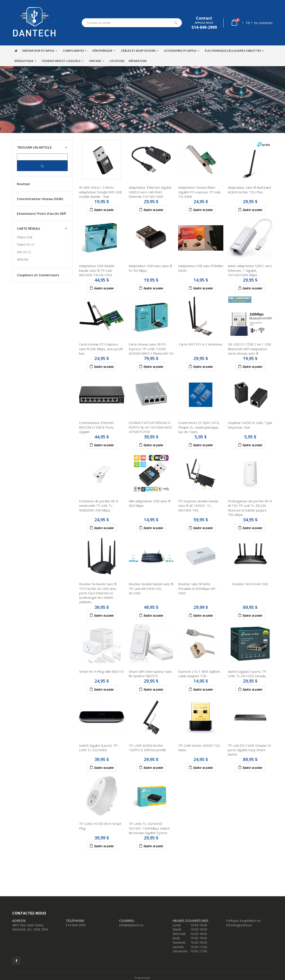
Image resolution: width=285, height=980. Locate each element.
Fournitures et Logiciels (61, 61)
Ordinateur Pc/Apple (38, 51)
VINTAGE (95, 61)
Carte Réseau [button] (28, 228)
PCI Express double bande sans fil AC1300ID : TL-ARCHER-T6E (198, 506)
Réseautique (24, 61)
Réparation (138, 61)
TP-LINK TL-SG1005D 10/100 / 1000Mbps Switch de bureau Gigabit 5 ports (149, 828)
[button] (237, 23)
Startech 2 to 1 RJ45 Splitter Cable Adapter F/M (199, 674)
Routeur (23, 184)
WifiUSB (23, 259)
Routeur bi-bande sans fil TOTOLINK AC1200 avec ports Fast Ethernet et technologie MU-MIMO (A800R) (98, 593)
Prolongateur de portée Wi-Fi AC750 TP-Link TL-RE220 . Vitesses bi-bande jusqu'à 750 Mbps (250, 508)
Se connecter (263, 23)
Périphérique (102, 51)
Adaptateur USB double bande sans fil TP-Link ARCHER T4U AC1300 (97, 270)
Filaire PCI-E (25, 244)
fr (248, 23)
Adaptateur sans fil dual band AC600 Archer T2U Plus (249, 190)
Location (117, 61)
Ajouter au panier (102, 209)
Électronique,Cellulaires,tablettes (233, 51)
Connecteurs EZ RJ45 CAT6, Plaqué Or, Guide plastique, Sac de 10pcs (199, 427)
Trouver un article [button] (34, 147)
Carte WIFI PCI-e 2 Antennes (201, 344)
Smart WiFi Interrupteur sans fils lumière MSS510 (150, 674)
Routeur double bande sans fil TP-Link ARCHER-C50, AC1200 (151, 588)
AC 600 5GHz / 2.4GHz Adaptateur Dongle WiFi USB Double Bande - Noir (100, 192)
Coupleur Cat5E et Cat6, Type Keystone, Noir (250, 425)
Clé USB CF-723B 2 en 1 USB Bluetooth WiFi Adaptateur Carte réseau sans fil (249, 349)
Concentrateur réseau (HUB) (40, 199)
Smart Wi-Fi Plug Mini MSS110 (102, 671)
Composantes (73, 51)
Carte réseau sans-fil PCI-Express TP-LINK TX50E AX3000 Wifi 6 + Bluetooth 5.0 (151, 349)
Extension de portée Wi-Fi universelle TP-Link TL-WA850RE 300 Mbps (99, 506)
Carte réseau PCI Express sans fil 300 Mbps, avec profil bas (101, 349)
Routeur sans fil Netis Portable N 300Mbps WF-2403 (197, 588)
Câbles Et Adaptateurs (138, 51)
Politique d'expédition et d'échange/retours (243, 923)
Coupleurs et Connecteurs (38, 275)
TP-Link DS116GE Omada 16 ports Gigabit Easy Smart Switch (249, 750)
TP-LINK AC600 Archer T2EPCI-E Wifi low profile (147, 748)
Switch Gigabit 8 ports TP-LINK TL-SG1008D (99, 748)
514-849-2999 (76, 925)
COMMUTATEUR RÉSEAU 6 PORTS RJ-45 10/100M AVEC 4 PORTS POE (151, 427)
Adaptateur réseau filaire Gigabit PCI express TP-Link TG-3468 (199, 192)
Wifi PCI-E (24, 252)
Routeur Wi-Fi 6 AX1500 (250, 584)
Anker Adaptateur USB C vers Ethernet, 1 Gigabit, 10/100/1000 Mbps (250, 270)
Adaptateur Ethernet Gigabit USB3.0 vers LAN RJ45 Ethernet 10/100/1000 (150, 192)
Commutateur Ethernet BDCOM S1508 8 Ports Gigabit (97, 427)
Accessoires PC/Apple (180, 51)
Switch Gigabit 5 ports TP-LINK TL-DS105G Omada (248, 674)
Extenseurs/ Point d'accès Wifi (42, 213)
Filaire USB (25, 237)
